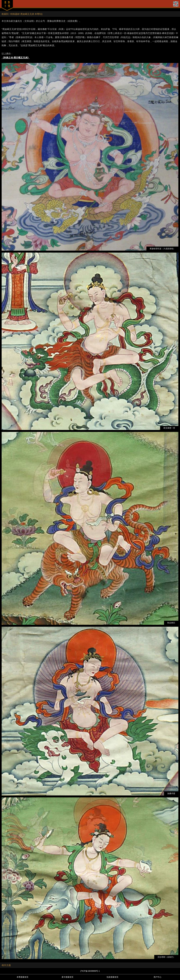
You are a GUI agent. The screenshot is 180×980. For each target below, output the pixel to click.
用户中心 (157, 977)
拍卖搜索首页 (112, 977)
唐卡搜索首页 (67, 977)
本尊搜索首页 (22, 977)
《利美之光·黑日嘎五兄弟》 (16, 58)
